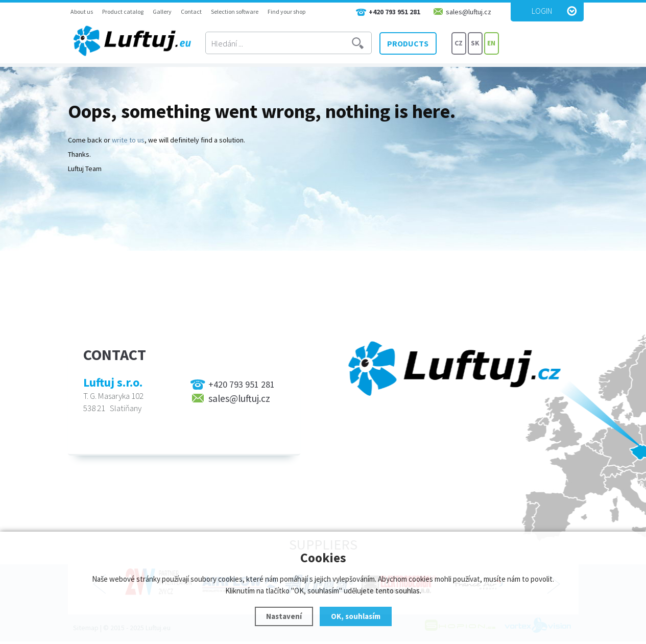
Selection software (235, 11)
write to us (128, 140)
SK (475, 43)
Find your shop (286, 11)
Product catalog (123, 11)
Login (542, 11)
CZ (459, 43)
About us (82, 11)
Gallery (162, 11)
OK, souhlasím (356, 616)
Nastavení (284, 616)
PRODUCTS (412, 43)
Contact (191, 11)
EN (491, 43)
